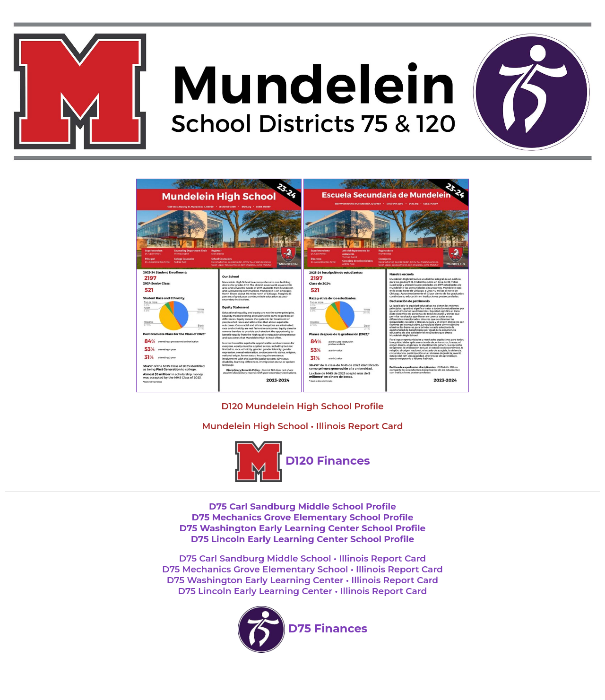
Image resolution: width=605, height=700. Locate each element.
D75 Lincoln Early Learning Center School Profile (303, 539)
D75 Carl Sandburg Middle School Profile (302, 506)
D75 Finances (303, 628)
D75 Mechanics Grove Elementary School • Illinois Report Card (302, 569)
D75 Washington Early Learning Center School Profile (303, 528)
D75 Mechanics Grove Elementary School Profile (302, 517)
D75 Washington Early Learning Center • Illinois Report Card (302, 580)
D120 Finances (302, 461)
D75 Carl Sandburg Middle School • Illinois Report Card (302, 558)
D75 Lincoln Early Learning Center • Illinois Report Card (303, 591)
